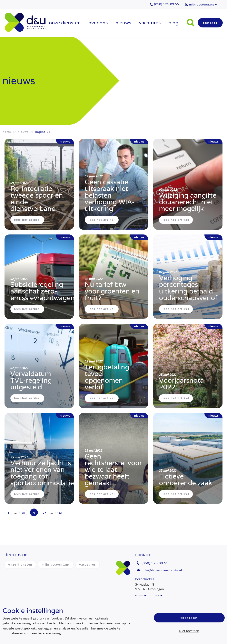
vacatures (150, 23)
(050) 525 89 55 (155, 563)
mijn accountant (202, 5)
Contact (210, 23)
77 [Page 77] (44, 513)
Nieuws (123, 23)
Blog (173, 23)
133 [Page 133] (59, 513)
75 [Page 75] (23, 513)
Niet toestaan (189, 631)
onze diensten (65, 23)
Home (7, 132)
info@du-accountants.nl (162, 570)
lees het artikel (27, 220)
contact (154, 595)
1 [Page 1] (8, 513)
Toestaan (189, 618)
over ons (98, 23)
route (139, 595)
